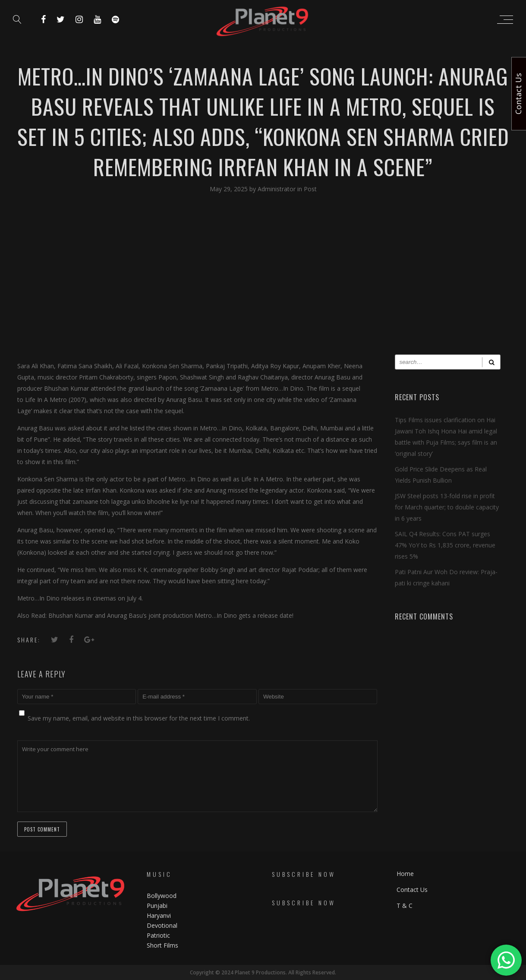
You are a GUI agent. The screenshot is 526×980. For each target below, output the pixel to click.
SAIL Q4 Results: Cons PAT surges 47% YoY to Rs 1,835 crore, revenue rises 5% (445, 545)
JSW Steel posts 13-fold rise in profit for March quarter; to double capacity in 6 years (447, 507)
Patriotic (159, 935)
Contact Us (412, 890)
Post (310, 189)
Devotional (162, 925)
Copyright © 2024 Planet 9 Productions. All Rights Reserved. (263, 972)
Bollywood (162, 896)
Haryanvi (159, 915)
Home (405, 874)
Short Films (162, 945)
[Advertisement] (263, 281)
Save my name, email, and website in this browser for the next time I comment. (139, 718)
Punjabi (157, 906)
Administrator (277, 189)
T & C (405, 906)
